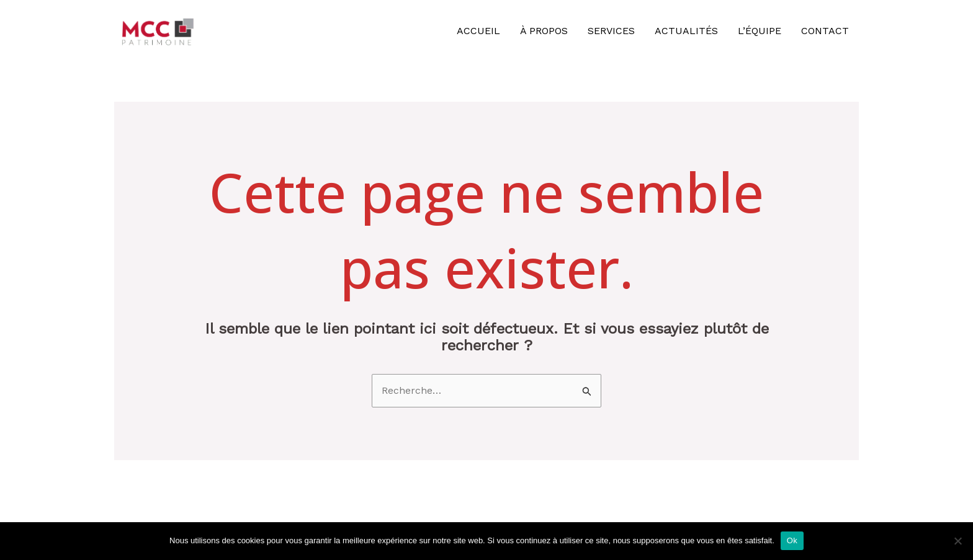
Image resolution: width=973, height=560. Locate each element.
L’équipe (760, 31)
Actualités (686, 31)
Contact (825, 31)
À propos (544, 31)
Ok (792, 540)
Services (611, 31)
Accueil (478, 31)
